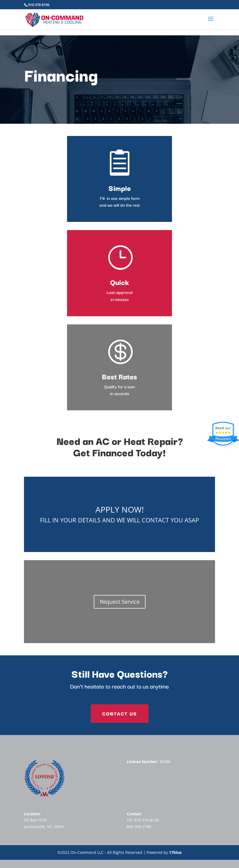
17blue (175, 852)
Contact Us (120, 713)
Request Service (120, 602)
